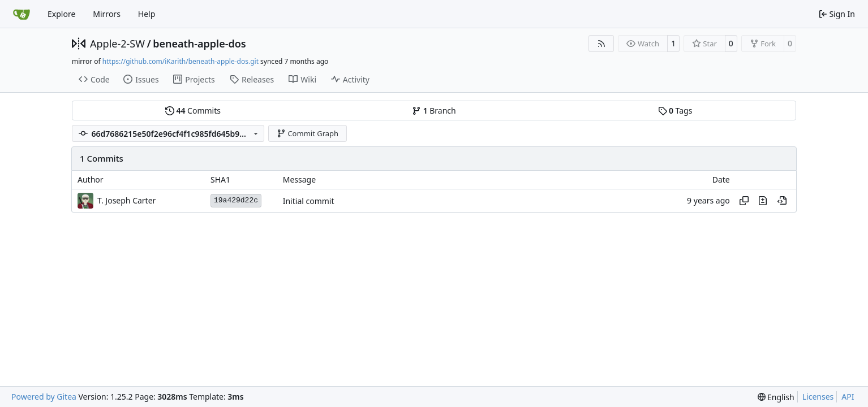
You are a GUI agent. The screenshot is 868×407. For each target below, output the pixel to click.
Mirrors (107, 14)
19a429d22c (236, 200)
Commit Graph (308, 133)
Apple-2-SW (117, 44)
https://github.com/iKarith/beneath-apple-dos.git (181, 61)
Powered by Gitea (44, 397)
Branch (434, 111)
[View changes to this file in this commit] (763, 201)
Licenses (818, 397)
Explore (61, 14)
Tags (675, 111)
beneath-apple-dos (199, 44)
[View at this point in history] (782, 201)
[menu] (776, 397)
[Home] (22, 14)
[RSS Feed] (601, 44)
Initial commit (309, 201)
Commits (193, 111)
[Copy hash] (744, 201)
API (848, 397)
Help (147, 14)
